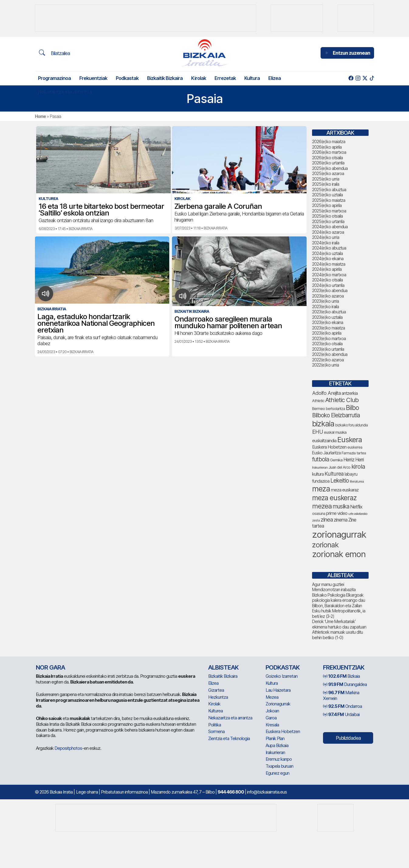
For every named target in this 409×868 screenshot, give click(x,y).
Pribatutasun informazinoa (124, 792)
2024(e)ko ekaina (328, 258)
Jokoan (272, 711)
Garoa (271, 718)
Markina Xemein (341, 695)
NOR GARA (50, 667)
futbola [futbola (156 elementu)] (321, 459)
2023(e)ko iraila (325, 307)
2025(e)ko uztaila (327, 195)
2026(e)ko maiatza (329, 141)
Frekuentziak (93, 78)
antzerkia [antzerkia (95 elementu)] (350, 393)
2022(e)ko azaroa (328, 360)
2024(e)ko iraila (326, 243)
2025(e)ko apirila (327, 205)
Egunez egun (277, 773)
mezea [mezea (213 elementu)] (322, 506)
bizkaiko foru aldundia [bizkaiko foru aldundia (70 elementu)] (351, 425)
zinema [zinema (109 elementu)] (340, 520)
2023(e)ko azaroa (328, 296)
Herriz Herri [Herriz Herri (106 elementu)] (354, 460)
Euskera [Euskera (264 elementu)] (350, 440)
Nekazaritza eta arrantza (65, 92)
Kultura (252, 78)
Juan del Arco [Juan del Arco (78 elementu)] (339, 467)
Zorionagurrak (278, 704)
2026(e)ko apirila (327, 147)
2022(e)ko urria (325, 365)
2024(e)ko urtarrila (328, 285)
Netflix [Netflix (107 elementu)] (356, 507)
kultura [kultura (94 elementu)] (318, 474)
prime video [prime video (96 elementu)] (337, 513)
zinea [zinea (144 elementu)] (327, 519)
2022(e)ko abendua (330, 354)
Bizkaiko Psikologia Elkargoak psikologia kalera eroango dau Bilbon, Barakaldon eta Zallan (339, 600)
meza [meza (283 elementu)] (321, 489)
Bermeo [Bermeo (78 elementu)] (318, 409)
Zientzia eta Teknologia (229, 738)
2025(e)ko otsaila (327, 216)
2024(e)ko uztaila (327, 253)
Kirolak (199, 78)
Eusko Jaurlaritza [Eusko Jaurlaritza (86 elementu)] (326, 453)
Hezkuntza (218, 697)
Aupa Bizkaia (277, 745)
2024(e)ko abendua (330, 227)
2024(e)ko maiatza (329, 264)
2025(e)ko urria (326, 179)
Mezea (272, 697)
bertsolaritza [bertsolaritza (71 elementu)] (335, 409)
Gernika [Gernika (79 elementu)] (336, 460)
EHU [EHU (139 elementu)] (318, 432)
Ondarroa (342, 706)
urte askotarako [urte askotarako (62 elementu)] (358, 514)
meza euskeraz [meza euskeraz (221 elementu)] (334, 498)
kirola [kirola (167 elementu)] (358, 467)
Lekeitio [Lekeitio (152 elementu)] (340, 481)
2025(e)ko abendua (330, 168)
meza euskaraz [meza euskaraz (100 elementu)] (345, 490)
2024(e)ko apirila (327, 269)
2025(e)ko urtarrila (328, 221)
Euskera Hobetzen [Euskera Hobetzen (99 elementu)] (329, 447)
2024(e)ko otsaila (327, 280)
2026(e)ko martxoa (329, 152)
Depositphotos (68, 748)
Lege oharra (87, 792)
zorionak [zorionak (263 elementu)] (325, 545)
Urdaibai (341, 714)
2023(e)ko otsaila (327, 344)
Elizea (275, 78)
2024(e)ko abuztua (329, 248)
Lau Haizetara (278, 690)
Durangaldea (345, 684)
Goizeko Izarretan (282, 676)
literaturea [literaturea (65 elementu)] (357, 481)
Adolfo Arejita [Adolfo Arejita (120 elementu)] (326, 393)
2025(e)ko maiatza (329, 200)
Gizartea (216, 690)
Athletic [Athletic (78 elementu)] (318, 401)
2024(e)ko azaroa (328, 232)
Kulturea (215, 711)
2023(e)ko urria (325, 301)
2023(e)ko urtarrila (328, 349)
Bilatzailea (54, 53)
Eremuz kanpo (279, 759)
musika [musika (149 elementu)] (341, 506)
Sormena (216, 731)
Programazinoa (54, 78)
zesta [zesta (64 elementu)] (316, 520)
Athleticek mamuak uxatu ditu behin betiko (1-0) (337, 635)
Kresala (272, 725)
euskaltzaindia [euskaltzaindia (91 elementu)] (324, 441)
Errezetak (225, 78)
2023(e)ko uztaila (327, 317)
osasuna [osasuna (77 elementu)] (319, 513)
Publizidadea (348, 738)
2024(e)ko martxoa (329, 275)
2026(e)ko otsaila (327, 158)
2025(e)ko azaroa (328, 173)
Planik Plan (275, 738)
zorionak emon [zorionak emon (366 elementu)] (339, 554)
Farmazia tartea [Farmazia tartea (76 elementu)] (354, 453)
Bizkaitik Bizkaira (165, 78)
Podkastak (127, 78)
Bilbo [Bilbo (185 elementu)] (352, 408)
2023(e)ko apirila (327, 333)
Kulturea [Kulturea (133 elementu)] (334, 474)
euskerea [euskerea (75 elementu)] (355, 447)
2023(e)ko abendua (330, 290)
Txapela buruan (279, 766)
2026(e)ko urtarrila (328, 163)
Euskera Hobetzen (283, 731)
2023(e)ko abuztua (329, 312)
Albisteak (223, 667)
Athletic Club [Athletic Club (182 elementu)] (342, 400)
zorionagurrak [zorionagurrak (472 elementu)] (339, 534)
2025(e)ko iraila (326, 184)
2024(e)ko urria (326, 237)
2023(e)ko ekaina (328, 322)
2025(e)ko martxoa (329, 211)
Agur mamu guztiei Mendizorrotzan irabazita (334, 587)
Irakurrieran (275, 752)
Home (40, 116)
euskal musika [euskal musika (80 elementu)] (335, 432)
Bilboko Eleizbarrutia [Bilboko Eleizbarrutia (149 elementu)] (336, 415)
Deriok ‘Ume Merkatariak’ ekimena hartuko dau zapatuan (339, 624)
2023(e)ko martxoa (329, 338)
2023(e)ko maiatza (328, 328)
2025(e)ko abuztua (329, 189)
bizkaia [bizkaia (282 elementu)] (323, 424)
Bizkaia (341, 676)
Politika (215, 725)
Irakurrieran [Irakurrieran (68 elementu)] (320, 467)
